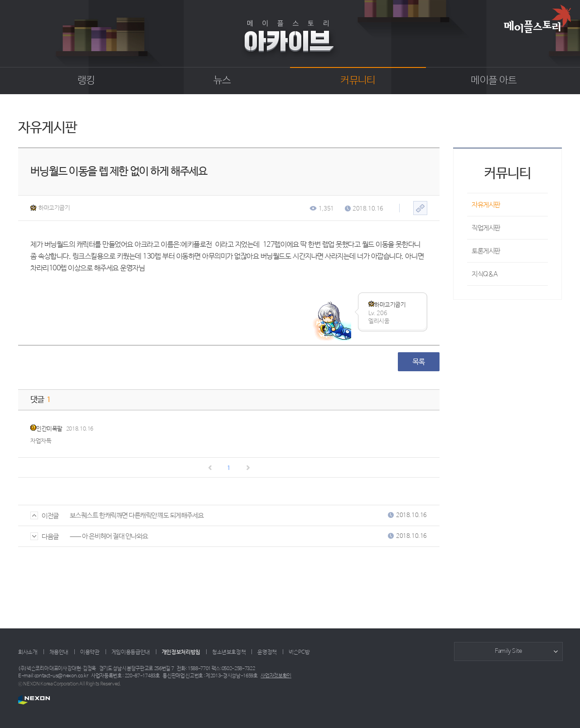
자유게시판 (486, 205)
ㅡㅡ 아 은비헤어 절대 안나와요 (109, 536)
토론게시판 (486, 251)
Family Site (508, 651)
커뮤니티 (358, 81)
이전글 (45, 516)
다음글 (45, 537)
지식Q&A (485, 274)
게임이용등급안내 (131, 652)
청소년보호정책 (229, 652)
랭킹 (86, 81)
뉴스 (222, 81)
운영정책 (267, 652)
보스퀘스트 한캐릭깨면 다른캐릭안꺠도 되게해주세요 (137, 515)
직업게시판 (486, 228)
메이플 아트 (494, 81)
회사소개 (28, 652)
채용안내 (59, 652)
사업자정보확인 (276, 676)
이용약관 (90, 652)
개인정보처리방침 (181, 652)
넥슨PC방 (299, 652)
